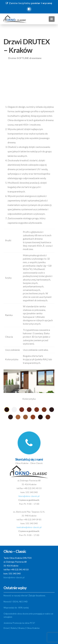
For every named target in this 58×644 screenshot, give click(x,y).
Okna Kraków (33, 628)
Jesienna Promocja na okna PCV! (19, 623)
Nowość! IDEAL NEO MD (16, 602)
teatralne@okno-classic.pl (29, 527)
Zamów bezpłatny (29, 3)
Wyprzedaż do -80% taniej (16, 608)
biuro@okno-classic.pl (29, 496)
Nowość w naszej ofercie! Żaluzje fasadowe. (25, 595)
